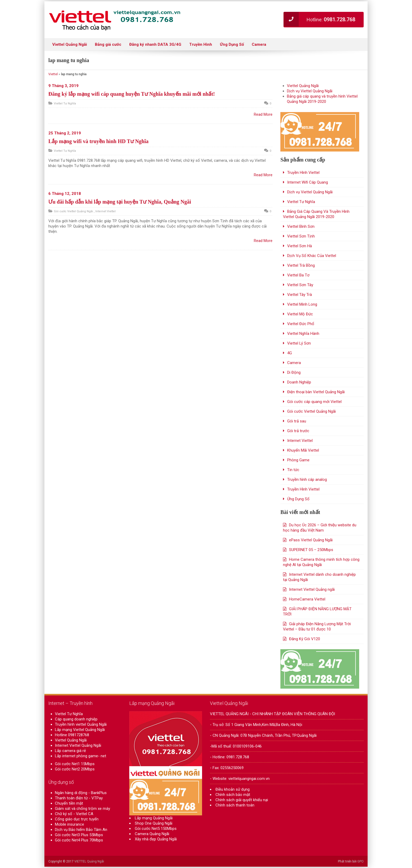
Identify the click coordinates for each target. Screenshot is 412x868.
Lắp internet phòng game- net (81, 756)
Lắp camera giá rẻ (70, 751)
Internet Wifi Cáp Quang (308, 182)
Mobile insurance (69, 824)
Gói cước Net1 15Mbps (75, 764)
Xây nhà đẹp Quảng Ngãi (156, 842)
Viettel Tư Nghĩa (65, 104)
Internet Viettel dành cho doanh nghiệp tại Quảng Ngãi (319, 577)
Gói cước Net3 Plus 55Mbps (79, 835)
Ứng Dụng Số (232, 44)
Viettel (53, 74)
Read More (263, 114)
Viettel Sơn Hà (300, 246)
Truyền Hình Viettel (303, 173)
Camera (259, 44)
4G (290, 353)
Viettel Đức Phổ (301, 324)
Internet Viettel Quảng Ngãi (78, 745)
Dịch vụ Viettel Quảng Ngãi (310, 91)
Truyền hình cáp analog (307, 480)
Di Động (294, 372)
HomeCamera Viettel (307, 599)
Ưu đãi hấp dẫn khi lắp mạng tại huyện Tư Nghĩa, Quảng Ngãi (120, 202)
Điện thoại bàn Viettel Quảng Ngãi (316, 392)
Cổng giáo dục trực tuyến (77, 819)
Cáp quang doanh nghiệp (76, 719)
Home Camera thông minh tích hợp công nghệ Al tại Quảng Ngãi (321, 562)
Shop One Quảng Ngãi (154, 826)
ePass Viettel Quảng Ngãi (311, 540)
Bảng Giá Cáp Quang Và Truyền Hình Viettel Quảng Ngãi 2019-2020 (316, 214)
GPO (360, 861)
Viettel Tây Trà (300, 295)
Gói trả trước (298, 431)
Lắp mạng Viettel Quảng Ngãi (80, 730)
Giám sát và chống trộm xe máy (83, 809)
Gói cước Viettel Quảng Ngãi (73, 211)
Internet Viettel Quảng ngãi (312, 589)
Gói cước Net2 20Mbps (75, 769)
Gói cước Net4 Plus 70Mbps (79, 840)
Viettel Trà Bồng (301, 265)
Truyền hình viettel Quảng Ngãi (81, 724)
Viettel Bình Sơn (301, 226)
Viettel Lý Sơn (299, 343)
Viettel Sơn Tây (300, 285)
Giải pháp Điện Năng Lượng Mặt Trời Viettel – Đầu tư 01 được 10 (317, 627)
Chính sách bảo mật (233, 795)
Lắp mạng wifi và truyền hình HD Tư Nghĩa (98, 141)
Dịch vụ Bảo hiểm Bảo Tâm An (81, 830)
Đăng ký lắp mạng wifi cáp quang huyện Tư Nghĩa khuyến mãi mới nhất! (132, 94)
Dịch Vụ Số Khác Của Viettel (312, 256)
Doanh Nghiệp (299, 382)
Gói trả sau (297, 421)
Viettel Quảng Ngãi (70, 44)
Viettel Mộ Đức (300, 314)
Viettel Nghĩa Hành (303, 334)
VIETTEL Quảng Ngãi (89, 861)
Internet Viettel (105, 211)
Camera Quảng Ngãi (152, 837)
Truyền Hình (201, 44)
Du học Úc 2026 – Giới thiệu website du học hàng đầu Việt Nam (320, 528)
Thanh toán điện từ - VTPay (79, 798)
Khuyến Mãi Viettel (303, 450)
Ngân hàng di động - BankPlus (81, 793)
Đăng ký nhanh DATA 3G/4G (155, 44)
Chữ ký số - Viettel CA (74, 814)
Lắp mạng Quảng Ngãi (154, 821)
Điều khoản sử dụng (233, 789)
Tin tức (293, 470)
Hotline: (319, 19)
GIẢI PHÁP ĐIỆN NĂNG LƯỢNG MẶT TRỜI (317, 612)
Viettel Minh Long (302, 304)
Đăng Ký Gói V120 (305, 639)
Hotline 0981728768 (72, 735)
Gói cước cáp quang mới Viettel (314, 402)
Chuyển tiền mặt (69, 803)
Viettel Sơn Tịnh (301, 236)
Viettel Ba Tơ (298, 275)
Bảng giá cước (108, 44)
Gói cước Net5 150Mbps (156, 831)
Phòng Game (298, 460)
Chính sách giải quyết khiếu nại (242, 800)
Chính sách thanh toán (235, 805)
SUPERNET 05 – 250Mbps (311, 550)
